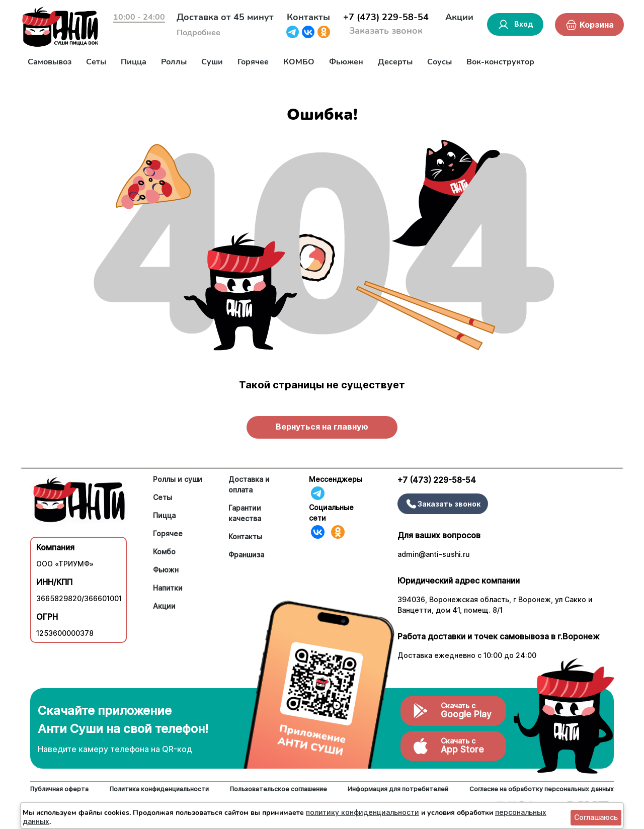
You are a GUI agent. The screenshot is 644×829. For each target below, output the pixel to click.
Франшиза (246, 555)
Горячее (253, 62)
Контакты (308, 17)
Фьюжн (166, 570)
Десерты (395, 62)
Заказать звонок (386, 31)
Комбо (164, 552)
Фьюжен (346, 62)
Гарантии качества (245, 513)
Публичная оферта (59, 789)
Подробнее (198, 33)
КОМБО (299, 62)
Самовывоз (50, 62)
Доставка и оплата (249, 484)
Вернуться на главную (322, 427)
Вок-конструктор (500, 62)
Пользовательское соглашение (278, 789)
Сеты (96, 62)
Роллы (174, 62)
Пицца (134, 62)
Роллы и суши (178, 479)
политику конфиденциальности (363, 812)
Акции (459, 17)
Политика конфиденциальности (159, 789)
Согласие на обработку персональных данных (542, 789)
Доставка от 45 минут (225, 17)
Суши (212, 62)
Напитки (168, 588)
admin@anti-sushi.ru (434, 554)
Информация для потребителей (398, 789)
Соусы (439, 62)
